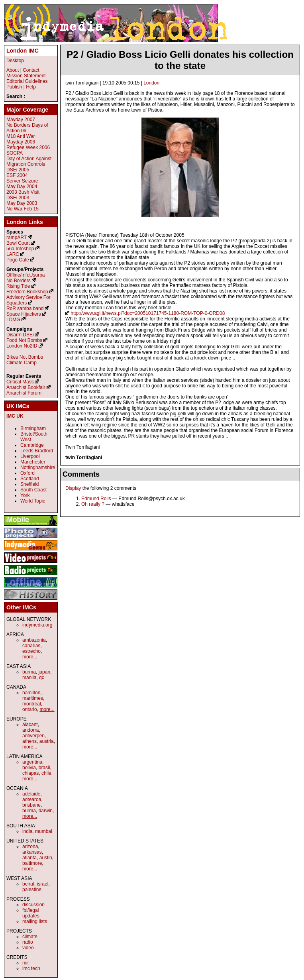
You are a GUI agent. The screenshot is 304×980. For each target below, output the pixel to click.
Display (73, 488)
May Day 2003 (22, 203)
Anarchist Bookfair (26, 387)
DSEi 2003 (18, 198)
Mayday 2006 (21, 142)
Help (31, 87)
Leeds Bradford (37, 451)
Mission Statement (26, 76)
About (13, 70)
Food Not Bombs (24, 340)
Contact (31, 70)
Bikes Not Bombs (25, 357)
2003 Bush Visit (23, 192)
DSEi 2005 (18, 170)
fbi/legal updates (31, 913)
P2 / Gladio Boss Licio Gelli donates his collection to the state (180, 60)
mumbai (44, 831)
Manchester (33, 462)
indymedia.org (37, 625)
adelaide (31, 794)
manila (29, 678)
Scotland (30, 479)
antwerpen (33, 736)
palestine (32, 890)
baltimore (32, 863)
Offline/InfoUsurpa (26, 275)
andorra (30, 730)
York (25, 495)
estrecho (31, 651)
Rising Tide (19, 286)
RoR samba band (25, 308)
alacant (30, 725)
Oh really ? (93, 504)
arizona (30, 846)
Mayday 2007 (21, 120)
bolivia (29, 768)
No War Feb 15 (23, 209)
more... (30, 657)
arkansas (32, 852)
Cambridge (32, 445)
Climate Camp (22, 363)
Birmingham (33, 428)
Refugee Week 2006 (28, 147)
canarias (31, 646)
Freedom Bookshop (27, 292)
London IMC (23, 51)
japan (44, 672)
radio (28, 942)
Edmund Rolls (96, 499)
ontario (30, 709)
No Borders (19, 281)
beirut (28, 884)
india (27, 831)
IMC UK (15, 416)
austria (47, 741)
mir (26, 963)
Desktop (15, 61)
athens (29, 741)
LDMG (13, 320)
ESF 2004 (17, 175)
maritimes (33, 698)
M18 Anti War (21, 136)
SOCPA (15, 153)
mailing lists (35, 921)
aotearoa (32, 799)
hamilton (31, 693)
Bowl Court (18, 243)
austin (46, 858)
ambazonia (34, 640)
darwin (46, 811)
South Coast (33, 490)
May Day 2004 (22, 187)
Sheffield (29, 484)
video (28, 948)
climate (30, 937)
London (151, 83)
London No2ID (22, 346)
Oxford (27, 473)
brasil (44, 768)
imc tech (31, 968)
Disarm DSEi (20, 335)
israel (43, 884)
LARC (13, 254)
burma (29, 672)
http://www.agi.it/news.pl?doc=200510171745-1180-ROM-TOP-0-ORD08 (148, 313)
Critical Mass (20, 382)
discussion (33, 905)
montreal (32, 704)
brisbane (31, 805)
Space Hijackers (24, 314)
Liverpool (30, 456)
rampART (17, 238)
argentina (32, 762)
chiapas (30, 773)
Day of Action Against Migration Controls (29, 161)
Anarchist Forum (24, 393)
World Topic (33, 501)
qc (42, 678)
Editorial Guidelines (27, 81)
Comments (81, 474)
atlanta (29, 858)
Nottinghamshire (38, 467)
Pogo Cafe (18, 260)
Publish (14, 87)
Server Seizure (22, 181)
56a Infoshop (20, 249)
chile (46, 773)
